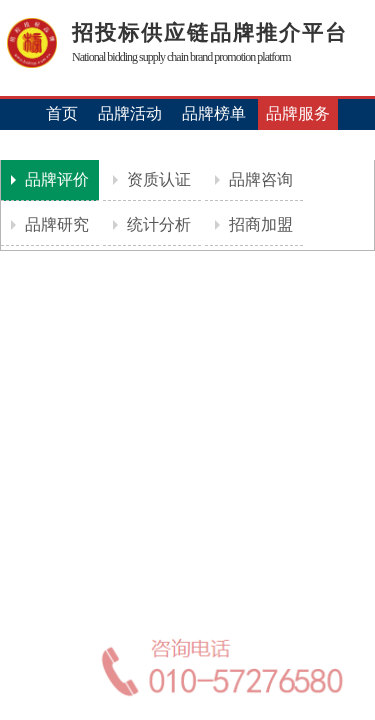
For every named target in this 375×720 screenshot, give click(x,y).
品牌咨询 (259, 179)
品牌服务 (298, 113)
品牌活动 (130, 113)
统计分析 (157, 224)
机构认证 (188, 144)
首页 (62, 113)
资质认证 (157, 179)
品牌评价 (55, 179)
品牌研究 (55, 224)
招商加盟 (259, 224)
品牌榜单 (214, 113)
